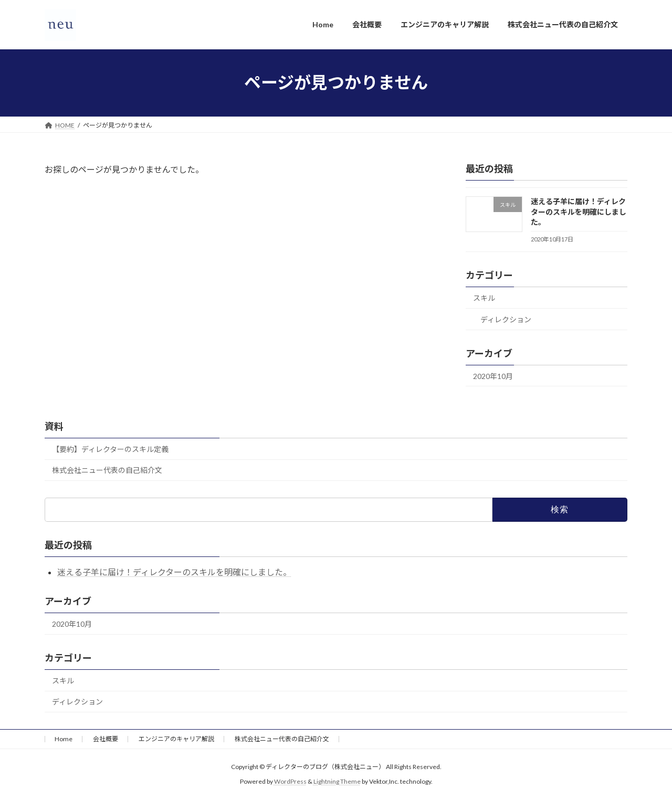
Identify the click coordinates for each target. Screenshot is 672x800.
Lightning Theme (337, 782)
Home (64, 739)
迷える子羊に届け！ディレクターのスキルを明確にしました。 (579, 212)
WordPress (290, 782)
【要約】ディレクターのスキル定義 (110, 449)
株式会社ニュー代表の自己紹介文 (107, 470)
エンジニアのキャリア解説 (176, 739)
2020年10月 (493, 376)
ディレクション (506, 319)
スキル (484, 298)
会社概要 (106, 739)
